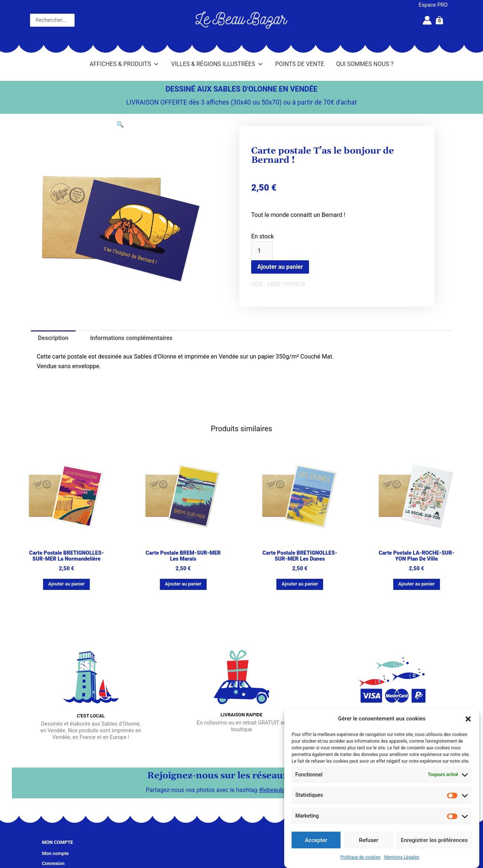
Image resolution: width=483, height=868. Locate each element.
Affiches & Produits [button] (125, 64)
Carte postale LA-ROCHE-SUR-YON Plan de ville (417, 556)
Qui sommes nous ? (365, 64)
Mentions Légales (402, 857)
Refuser (369, 840)
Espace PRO (433, 5)
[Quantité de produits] (262, 251)
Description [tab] (53, 338)
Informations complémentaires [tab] (131, 338)
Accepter (316, 840)
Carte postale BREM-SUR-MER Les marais (183, 556)
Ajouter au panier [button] (66, 584)
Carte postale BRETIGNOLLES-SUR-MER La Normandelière (67, 556)
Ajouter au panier (280, 267)
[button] (468, 719)
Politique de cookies (360, 857)
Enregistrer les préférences (434, 840)
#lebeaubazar (277, 790)
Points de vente (300, 64)
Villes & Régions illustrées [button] (217, 64)
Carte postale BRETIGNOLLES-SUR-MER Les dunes (300, 556)
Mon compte (55, 853)
